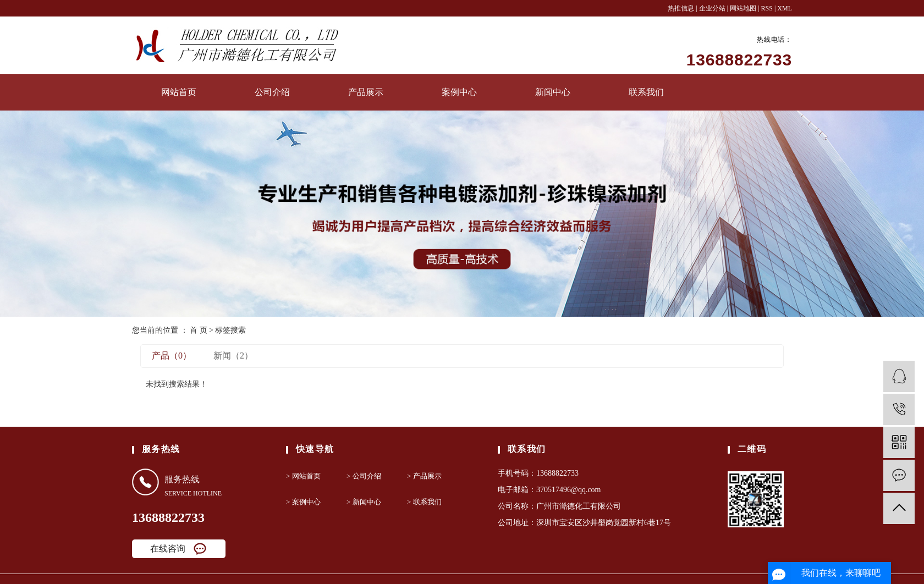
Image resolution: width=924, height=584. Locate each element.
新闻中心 (553, 92)
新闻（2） (233, 356)
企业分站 (712, 8)
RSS (767, 8)
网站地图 (744, 8)
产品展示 (366, 92)
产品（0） (172, 356)
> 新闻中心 (364, 502)
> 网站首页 (303, 476)
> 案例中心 (303, 502)
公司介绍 (272, 92)
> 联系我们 (424, 502)
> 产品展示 (424, 476)
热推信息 (681, 8)
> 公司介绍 (364, 476)
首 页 (199, 330)
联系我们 (646, 92)
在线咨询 (168, 549)
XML (785, 8)
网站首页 (179, 92)
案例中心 (459, 92)
